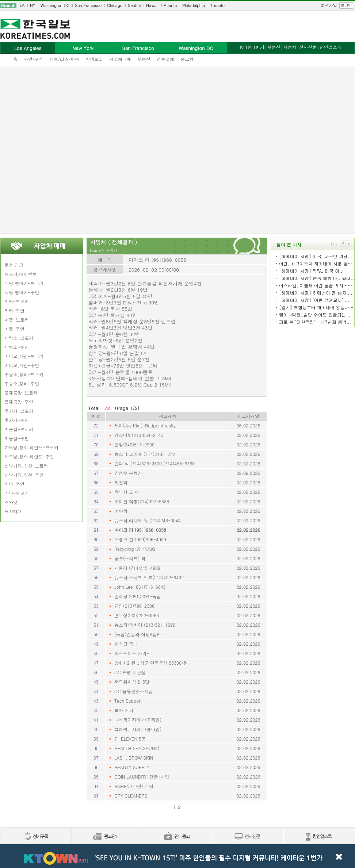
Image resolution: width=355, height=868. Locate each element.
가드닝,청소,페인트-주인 (29, 456)
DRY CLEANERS (131, 796)
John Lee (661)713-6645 (140, 587)
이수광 (121, 511)
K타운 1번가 (252, 47)
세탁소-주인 (17, 347)
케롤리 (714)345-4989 (137, 568)
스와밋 (11, 502)
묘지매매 (13, 511)
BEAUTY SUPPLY (132, 767)
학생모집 (94, 59)
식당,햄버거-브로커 (24, 283)
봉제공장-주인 (19, 402)
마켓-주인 (14, 329)
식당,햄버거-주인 (22, 292)
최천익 (121, 482)
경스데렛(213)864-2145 (139, 435)
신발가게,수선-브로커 (26, 466)
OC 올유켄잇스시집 (134, 691)
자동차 (290, 47)
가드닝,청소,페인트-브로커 (31, 447)
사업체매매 (120, 59)
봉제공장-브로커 (21, 393)
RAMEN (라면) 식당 (134, 786)
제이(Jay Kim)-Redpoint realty (145, 425)
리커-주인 (14, 310)
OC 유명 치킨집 (130, 672)
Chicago (115, 5)
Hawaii (152, 5)
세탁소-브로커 (19, 338)
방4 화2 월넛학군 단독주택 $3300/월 (151, 663)
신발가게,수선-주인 (24, 475)
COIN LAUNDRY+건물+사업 (142, 777)
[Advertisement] (84, 150)
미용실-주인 (17, 438)
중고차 (187, 59)
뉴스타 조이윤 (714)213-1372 (145, 454)
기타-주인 (14, 484)
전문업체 (165, 59)
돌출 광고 (14, 265)
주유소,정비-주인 (22, 383)
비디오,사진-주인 (22, 365)
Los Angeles (28, 48)
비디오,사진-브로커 (24, 356)
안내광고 (177, 837)
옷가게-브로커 (19, 411)
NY (33, 5)
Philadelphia (194, 5)
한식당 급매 (126, 644)
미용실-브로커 (19, 429)
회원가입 (329, 5)
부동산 (144, 59)
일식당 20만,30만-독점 (138, 596)
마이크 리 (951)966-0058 (140, 530)
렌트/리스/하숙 (64, 59)
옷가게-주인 (17, 420)
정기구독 (36, 837)
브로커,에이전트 (21, 274)
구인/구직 (33, 59)
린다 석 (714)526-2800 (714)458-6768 (154, 463)
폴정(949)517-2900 (134, 444)
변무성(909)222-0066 (137, 615)
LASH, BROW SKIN (134, 758)
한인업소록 (331, 47)
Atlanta (171, 5)
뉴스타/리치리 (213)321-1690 (145, 625)
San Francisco (88, 5)
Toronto (217, 5)
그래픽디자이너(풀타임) (138, 720)
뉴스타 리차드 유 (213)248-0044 (148, 520)
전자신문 (308, 47)
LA (22, 5)
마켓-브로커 (17, 320)
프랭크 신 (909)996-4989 (140, 539)
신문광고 (106, 837)
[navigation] (177, 5)
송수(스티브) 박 (130, 558)
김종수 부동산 (128, 473)
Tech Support (128, 701)
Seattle (134, 5)
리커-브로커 (17, 301)
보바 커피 (124, 710)
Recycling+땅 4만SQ (135, 549)
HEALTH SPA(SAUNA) (137, 748)
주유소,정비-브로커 (24, 374)
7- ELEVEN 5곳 (130, 739)
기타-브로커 (17, 493)
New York (83, 48)
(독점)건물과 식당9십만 (138, 634)
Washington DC (55, 5)
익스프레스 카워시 (133, 653)
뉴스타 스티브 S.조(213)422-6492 (149, 577)
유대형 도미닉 (128, 492)
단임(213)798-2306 (134, 606)
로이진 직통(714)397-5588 (142, 501)
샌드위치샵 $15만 (132, 682)
